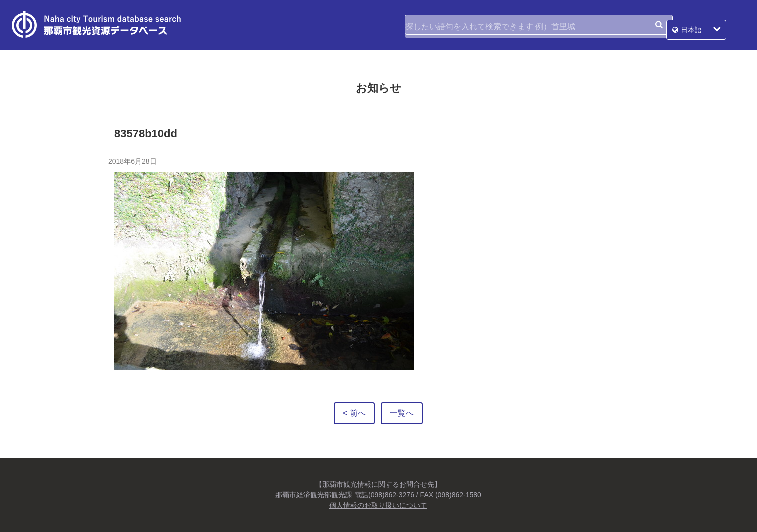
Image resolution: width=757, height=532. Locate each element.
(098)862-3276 (391, 495)
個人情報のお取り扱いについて (378, 505)
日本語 (710, 25)
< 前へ (354, 413)
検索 (659, 25)
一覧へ (402, 413)
